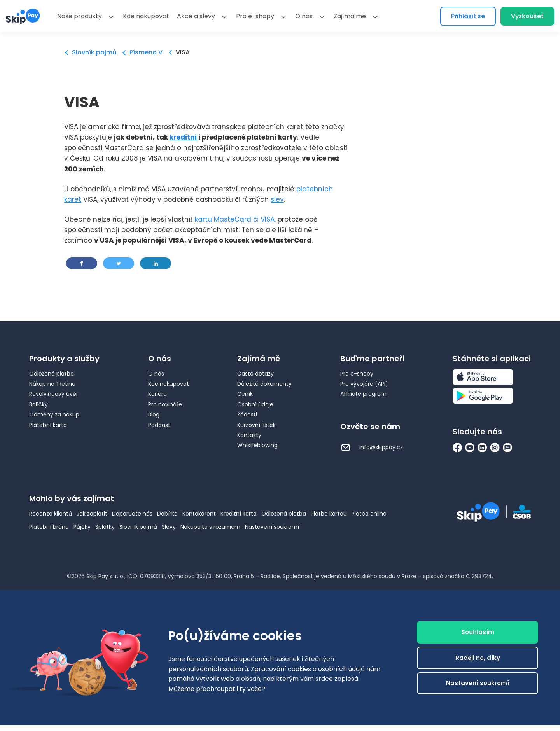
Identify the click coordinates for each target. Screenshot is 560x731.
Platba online (369, 514)
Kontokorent (199, 514)
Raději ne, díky (478, 658)
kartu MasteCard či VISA (235, 219)
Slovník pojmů (94, 52)
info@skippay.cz (372, 447)
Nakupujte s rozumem (210, 527)
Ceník (245, 394)
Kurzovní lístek (256, 425)
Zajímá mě (350, 16)
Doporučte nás (132, 514)
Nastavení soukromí (272, 527)
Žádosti (247, 414)
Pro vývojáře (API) (364, 384)
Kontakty (249, 435)
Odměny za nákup (54, 414)
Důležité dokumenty (264, 384)
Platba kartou (329, 514)
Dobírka (167, 514)
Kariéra (157, 394)
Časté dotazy (255, 374)
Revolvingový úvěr (54, 394)
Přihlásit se (468, 16)
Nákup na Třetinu (52, 384)
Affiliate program (363, 394)
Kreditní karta (239, 514)
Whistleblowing (257, 445)
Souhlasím (478, 632)
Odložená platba (52, 374)
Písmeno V (146, 52)
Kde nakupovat (146, 16)
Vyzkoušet (527, 16)
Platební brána (49, 527)
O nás (304, 16)
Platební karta (48, 425)
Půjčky (82, 527)
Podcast (159, 425)
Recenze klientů (51, 514)
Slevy (169, 527)
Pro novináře (165, 404)
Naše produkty (80, 16)
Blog (154, 414)
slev (277, 199)
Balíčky (38, 404)
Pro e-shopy (255, 16)
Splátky (105, 527)
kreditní (184, 137)
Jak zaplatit (92, 514)
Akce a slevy (196, 16)
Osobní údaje (255, 404)
